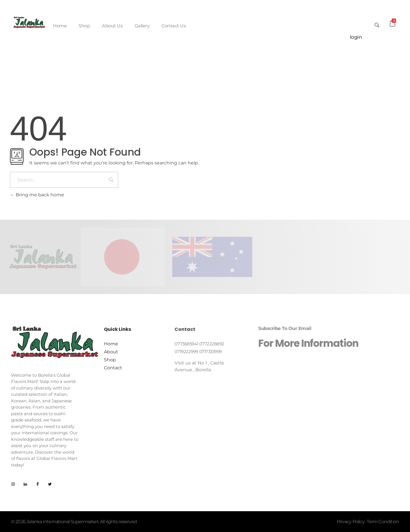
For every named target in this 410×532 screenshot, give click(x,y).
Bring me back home (37, 195)
